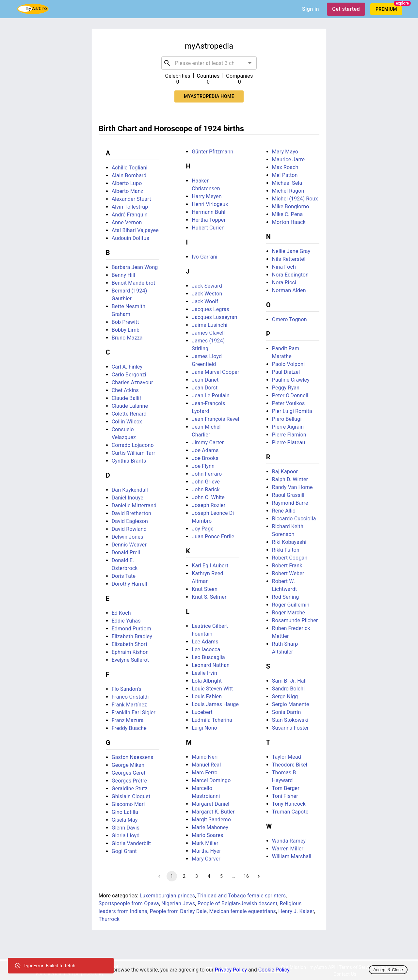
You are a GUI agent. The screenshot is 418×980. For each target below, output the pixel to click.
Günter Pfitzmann (212, 152)
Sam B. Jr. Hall (289, 681)
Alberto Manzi (128, 191)
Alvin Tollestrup (130, 207)
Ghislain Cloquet (131, 796)
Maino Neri (205, 757)
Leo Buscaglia (208, 657)
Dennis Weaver (129, 545)
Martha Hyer (206, 851)
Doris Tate (124, 576)
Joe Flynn (203, 466)
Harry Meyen (207, 196)
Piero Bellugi (287, 419)
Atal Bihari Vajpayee (135, 230)
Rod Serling (286, 597)
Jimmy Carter (208, 443)
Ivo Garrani (204, 257)
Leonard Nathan (211, 665)
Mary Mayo (285, 152)
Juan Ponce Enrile (213, 537)
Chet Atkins (125, 390)
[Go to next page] (259, 876)
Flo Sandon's (127, 689)
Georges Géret (129, 773)
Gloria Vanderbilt (131, 843)
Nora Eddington (290, 275)
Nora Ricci (284, 283)
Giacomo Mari (128, 804)
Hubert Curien (208, 228)
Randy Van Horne (292, 487)
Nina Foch (284, 267)
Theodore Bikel (290, 765)
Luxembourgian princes (167, 896)
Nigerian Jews (178, 903)
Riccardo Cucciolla (294, 519)
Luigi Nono (204, 728)
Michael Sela (287, 183)
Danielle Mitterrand (134, 506)
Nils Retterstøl (289, 259)
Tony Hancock (289, 804)
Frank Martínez (129, 705)
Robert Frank (287, 566)
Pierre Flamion (289, 435)
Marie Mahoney (210, 827)
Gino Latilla (125, 812)
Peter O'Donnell (290, 395)
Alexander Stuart (131, 199)
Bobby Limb (126, 330)
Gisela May (125, 820)
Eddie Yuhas (126, 621)
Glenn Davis (126, 828)
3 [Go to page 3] (197, 876)
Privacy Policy (231, 970)
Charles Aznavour (132, 382)
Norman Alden (289, 290)
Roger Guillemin (291, 605)
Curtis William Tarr (134, 453)
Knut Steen (205, 589)
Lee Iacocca (206, 649)
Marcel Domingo (211, 780)
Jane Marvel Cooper (215, 372)
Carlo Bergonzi (129, 375)
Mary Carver (206, 859)
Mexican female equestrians (242, 911)
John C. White (208, 497)
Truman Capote (290, 812)
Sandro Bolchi (288, 689)
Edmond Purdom (131, 629)
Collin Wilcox (127, 422)
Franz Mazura (128, 720)
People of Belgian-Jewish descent (238, 903)
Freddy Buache (129, 728)
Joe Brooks (205, 458)
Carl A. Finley (127, 367)
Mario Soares (207, 835)
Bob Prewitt (125, 322)
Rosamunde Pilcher (295, 620)
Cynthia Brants (129, 461)
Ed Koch (121, 613)
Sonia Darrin (287, 712)
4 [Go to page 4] (209, 876)
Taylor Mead (287, 757)
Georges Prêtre (129, 781)
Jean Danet (205, 380)
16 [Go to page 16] (246, 876)
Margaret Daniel (210, 804)
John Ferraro (207, 474)
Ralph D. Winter (290, 479)
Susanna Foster (290, 728)
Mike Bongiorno (291, 206)
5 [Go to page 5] (221, 876)
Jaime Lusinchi (209, 325)
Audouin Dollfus (130, 238)
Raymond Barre (290, 503)
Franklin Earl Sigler (134, 712)
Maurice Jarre (288, 159)
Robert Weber (288, 573)
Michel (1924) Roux (295, 199)
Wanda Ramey (289, 841)
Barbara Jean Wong (135, 267)
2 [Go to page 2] (184, 876)
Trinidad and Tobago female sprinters (241, 896)
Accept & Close (388, 970)
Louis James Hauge (215, 704)
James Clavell (208, 333)
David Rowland (129, 529)
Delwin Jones (128, 537)
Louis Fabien (207, 696)
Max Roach (285, 167)
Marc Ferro (205, 773)
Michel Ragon (288, 191)
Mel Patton (285, 175)
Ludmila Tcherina (212, 720)
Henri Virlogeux (210, 204)
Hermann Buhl (209, 212)
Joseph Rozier (209, 505)
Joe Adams (205, 450)
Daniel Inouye (128, 498)
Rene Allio (284, 511)
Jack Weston (207, 294)
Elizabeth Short (130, 644)
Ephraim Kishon (130, 652)
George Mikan (128, 765)
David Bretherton (131, 513)
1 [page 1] (172, 876)
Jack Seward (207, 286)
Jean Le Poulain (210, 395)
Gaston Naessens (133, 757)
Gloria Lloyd (126, 836)
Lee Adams (205, 642)
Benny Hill (123, 275)
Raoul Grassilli (289, 495)
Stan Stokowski (290, 720)
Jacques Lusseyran (214, 317)
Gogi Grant (124, 851)
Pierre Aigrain (288, 427)
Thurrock (109, 919)
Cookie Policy (274, 970)
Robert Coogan (290, 558)
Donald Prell (126, 553)
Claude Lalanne (130, 406)
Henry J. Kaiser (296, 911)
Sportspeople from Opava (129, 903)
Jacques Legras (210, 309)
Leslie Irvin (204, 673)
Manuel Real (206, 765)
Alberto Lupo (127, 183)
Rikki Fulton (286, 550)
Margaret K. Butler (213, 812)
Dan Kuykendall (130, 490)
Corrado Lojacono (133, 445)
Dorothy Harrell (129, 584)
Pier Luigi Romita (292, 411)
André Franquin (130, 215)
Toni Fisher (285, 796)
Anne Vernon (127, 222)
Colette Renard (129, 414)
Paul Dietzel (286, 372)
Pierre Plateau (289, 443)
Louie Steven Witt (212, 689)
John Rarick (206, 490)
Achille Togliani (130, 168)
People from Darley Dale (178, 911)
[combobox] (209, 63)
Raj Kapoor (285, 472)
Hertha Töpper (209, 220)
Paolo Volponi (288, 364)
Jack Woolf (205, 301)
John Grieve (206, 482)
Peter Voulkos (289, 403)
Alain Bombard (129, 175)
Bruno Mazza (127, 338)
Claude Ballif (127, 398)
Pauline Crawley (291, 380)
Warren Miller (288, 849)
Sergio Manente (291, 704)
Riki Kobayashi (289, 542)
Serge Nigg (285, 696)
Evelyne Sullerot (130, 660)
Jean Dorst (205, 388)
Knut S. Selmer (209, 597)
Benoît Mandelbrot (134, 283)
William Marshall (292, 856)
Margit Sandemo (211, 820)
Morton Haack (289, 222)
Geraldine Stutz (130, 789)
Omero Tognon (289, 319)
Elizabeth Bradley (132, 636)
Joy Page (203, 529)
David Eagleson (130, 521)
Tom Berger (286, 788)
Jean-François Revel (215, 419)
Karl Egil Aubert (210, 566)
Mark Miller (205, 843)
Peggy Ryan (286, 388)
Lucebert (202, 712)
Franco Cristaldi (130, 697)
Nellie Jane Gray (291, 251)
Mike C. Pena (288, 214)
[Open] (250, 63)
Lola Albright (207, 681)
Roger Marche (289, 613)
